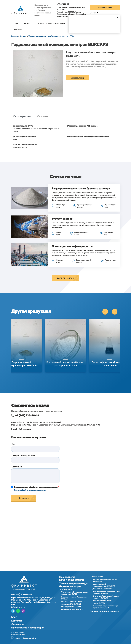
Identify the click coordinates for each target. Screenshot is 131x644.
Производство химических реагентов (72, 578)
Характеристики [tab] (22, 116)
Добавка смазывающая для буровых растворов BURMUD (106, 592)
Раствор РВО (97, 577)
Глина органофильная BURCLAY (73, 601)
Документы (18, 624)
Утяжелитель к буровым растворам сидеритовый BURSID (75, 593)
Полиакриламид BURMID (102, 601)
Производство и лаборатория (51, 23)
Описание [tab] (43, 116)
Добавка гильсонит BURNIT (103, 589)
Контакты (17, 621)
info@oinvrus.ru (24, 429)
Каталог (28, 23)
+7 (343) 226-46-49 (64, 4)
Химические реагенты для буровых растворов (74, 585)
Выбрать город (102, 27)
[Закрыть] (117, 17)
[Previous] (105, 312)
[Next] (115, 312)
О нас (16, 23)
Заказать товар (78, 78)
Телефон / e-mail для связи (23, 455)
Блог (14, 617)
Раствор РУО (66, 589)
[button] (30, 198)
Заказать (18, 29)
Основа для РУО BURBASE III (72, 609)
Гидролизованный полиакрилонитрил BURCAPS (104, 585)
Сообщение (17, 467)
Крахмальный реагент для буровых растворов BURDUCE (106, 597)
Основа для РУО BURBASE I (72, 604)
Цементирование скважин (105, 611)
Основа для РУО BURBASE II (72, 607)
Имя (14, 444)
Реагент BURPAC (99, 603)
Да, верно (81, 27)
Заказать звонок (105, 8)
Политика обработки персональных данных (30, 490)
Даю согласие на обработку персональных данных (36, 487)
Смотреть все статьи (65, 278)
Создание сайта (29, 638)
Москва (93, 13)
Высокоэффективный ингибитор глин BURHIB (105, 580)
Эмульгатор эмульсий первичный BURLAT (74, 598)
